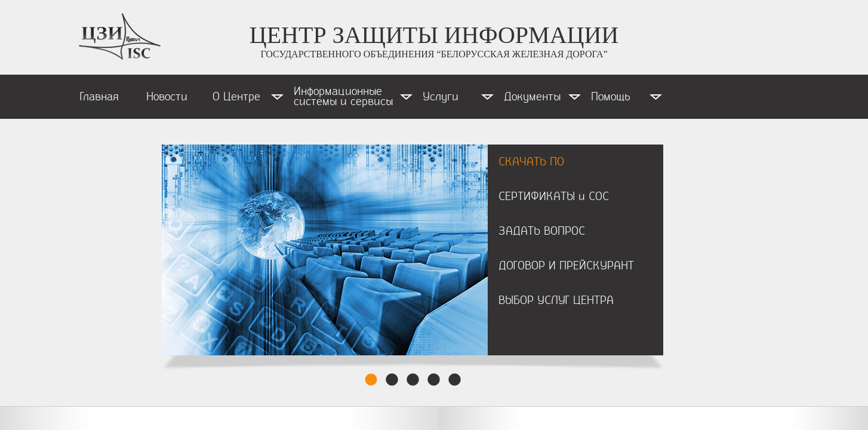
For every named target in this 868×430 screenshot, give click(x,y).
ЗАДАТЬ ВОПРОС (542, 231)
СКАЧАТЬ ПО (531, 162)
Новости (167, 97)
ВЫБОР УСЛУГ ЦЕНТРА (556, 300)
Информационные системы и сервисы (343, 96)
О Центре (236, 97)
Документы (532, 97)
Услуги (441, 97)
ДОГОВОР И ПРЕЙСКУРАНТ (566, 266)
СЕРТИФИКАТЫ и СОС (554, 196)
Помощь (611, 97)
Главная (99, 97)
